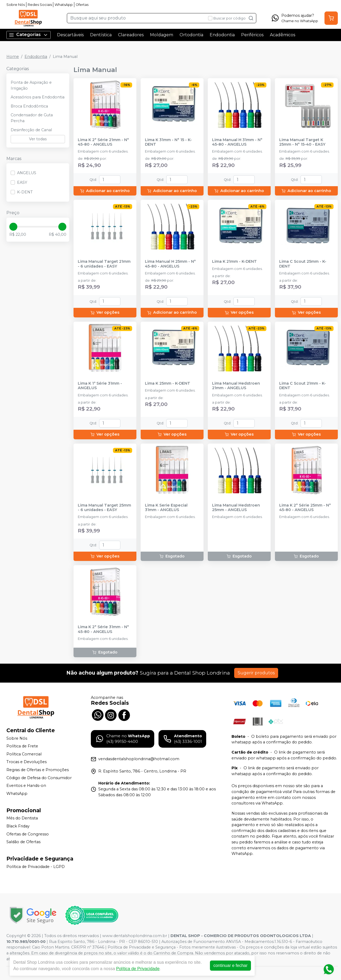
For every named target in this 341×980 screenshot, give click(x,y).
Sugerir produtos (256, 673)
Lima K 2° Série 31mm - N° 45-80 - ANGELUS (103, 629)
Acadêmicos (283, 35)
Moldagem (162, 35)
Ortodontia (191, 35)
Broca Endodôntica (29, 106)
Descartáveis (70, 35)
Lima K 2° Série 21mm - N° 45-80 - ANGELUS (103, 142)
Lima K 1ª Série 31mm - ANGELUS (100, 386)
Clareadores (131, 35)
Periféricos (252, 35)
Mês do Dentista (22, 818)
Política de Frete (22, 746)
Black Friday (18, 826)
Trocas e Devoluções (27, 762)
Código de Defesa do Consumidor (39, 778)
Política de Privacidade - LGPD (36, 867)
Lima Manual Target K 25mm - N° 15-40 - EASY (302, 142)
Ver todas (38, 139)
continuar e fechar (230, 965)
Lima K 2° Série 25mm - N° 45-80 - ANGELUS (305, 508)
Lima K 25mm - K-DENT (168, 383)
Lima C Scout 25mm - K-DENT (303, 264)
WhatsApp (64, 5)
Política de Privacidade (138, 969)
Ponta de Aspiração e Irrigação (31, 85)
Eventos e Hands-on (26, 786)
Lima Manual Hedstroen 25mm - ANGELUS (236, 508)
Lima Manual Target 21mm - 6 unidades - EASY (104, 264)
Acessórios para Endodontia (38, 97)
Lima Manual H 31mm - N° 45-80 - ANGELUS (237, 142)
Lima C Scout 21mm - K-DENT (303, 386)
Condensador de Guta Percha (32, 118)
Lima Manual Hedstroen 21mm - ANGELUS (236, 386)
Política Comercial (24, 754)
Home (13, 57)
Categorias (29, 35)
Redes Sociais (40, 5)
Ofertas (82, 5)
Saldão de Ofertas (23, 842)
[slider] (13, 227)
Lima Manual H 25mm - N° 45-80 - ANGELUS (170, 264)
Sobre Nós (16, 5)
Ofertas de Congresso (28, 834)
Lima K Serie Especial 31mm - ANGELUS (166, 508)
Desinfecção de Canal (31, 130)
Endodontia (222, 35)
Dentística (101, 35)
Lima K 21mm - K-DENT (234, 262)
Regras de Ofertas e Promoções (38, 770)
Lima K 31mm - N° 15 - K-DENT (168, 142)
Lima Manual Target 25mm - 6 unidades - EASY (104, 508)
